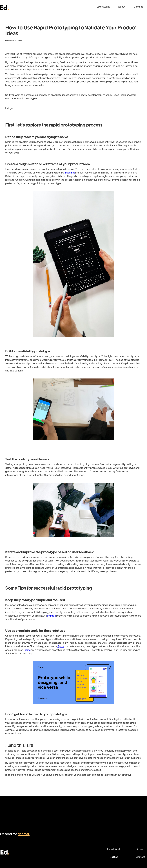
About (122, 7)
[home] (5, 6)
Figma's (52, 616)
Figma (61, 646)
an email (24, 834)
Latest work (103, 7)
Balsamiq (70, 173)
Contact (138, 7)
